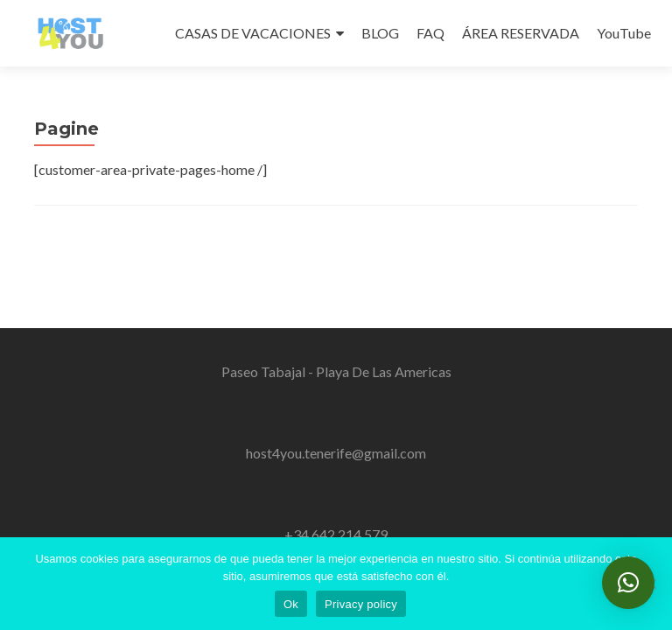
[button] (628, 583)
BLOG (380, 33)
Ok (291, 604)
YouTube (624, 33)
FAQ (430, 33)
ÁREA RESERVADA (521, 33)
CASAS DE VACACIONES (253, 33)
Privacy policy (361, 604)
